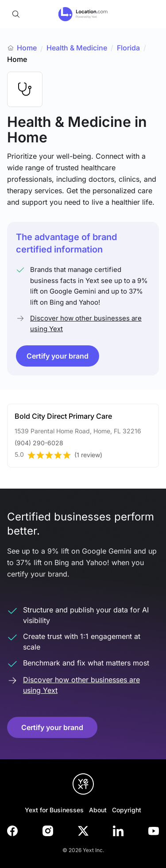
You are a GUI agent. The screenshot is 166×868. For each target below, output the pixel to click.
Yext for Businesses (54, 810)
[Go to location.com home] (83, 14)
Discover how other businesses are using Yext (86, 323)
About (98, 810)
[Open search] (16, 14)
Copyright (127, 810)
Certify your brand (58, 356)
